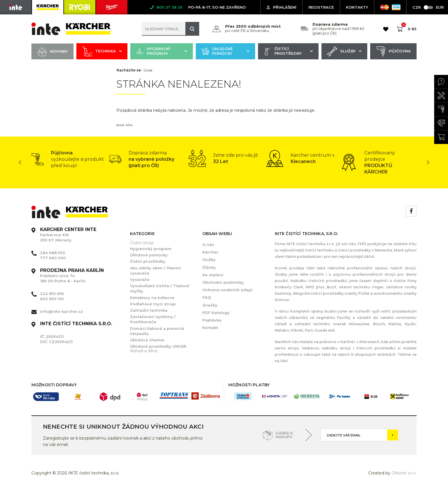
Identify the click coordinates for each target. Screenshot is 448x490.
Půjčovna (393, 51)
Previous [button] (20, 162)
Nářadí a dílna (144, 351)
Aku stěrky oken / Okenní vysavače (155, 270)
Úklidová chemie (147, 340)
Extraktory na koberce (152, 298)
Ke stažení (213, 275)
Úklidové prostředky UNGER (158, 346)
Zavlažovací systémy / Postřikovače (153, 319)
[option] (70, 159)
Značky (210, 305)
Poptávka (212, 320)
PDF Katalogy (216, 313)
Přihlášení (281, 7)
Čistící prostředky (288, 51)
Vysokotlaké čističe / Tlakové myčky (160, 288)
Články (209, 267)
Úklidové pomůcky (225, 51)
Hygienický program (162, 51)
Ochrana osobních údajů (227, 290)
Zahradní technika (149, 310)
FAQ (207, 297)
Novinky (52, 51)
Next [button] (428, 162)
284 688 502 (53, 253)
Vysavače (140, 279)
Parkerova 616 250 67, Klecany (68, 235)
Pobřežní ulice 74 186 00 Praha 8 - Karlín (72, 276)
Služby (344, 51)
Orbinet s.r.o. (404, 473)
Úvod (148, 70)
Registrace (321, 7)
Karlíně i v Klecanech (359, 342)
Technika (102, 51)
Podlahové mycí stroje (153, 304)
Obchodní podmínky (223, 282)
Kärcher (210, 252)
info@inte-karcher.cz (62, 311)
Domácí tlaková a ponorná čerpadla (157, 331)
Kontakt (210, 328)
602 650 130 (52, 299)
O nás (208, 245)
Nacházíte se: (129, 70)
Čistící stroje (142, 243)
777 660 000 (53, 258)
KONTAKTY (357, 7)
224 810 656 (52, 294)
